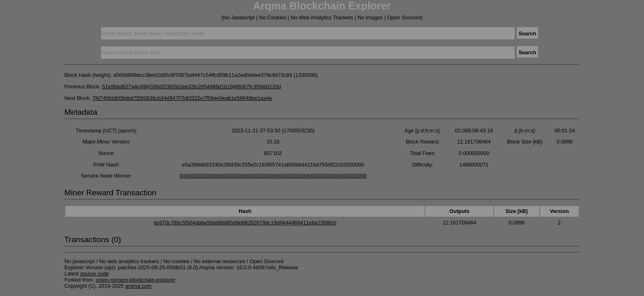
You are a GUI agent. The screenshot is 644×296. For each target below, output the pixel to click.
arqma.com (138, 286)
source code (94, 274)
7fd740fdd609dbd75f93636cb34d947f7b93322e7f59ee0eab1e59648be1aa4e (182, 98)
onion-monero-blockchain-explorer (136, 280)
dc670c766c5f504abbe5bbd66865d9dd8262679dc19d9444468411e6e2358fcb (245, 223)
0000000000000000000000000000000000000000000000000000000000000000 (273, 176)
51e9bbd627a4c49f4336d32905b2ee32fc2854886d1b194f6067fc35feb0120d (192, 87)
